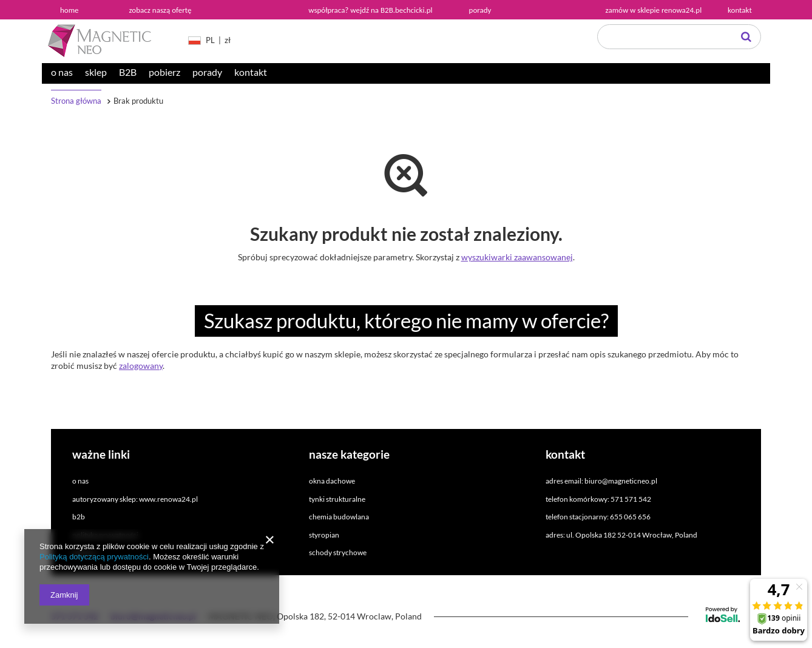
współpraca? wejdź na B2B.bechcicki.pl (370, 10)
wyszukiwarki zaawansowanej (517, 257)
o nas (62, 72)
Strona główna (76, 101)
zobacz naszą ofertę (161, 10)
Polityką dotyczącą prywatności (94, 557)
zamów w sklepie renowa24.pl (654, 10)
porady (207, 72)
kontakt (251, 72)
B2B (128, 72)
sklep (96, 72)
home (69, 10)
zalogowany (141, 366)
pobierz (164, 72)
